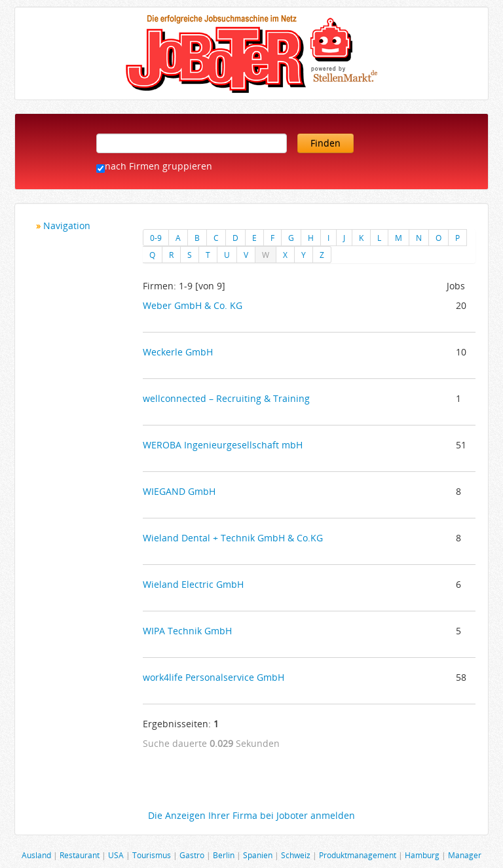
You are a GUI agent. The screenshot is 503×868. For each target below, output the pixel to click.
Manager (465, 855)
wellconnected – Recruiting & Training (226, 398)
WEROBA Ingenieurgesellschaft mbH (223, 445)
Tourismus (152, 855)
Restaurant (80, 855)
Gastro (192, 855)
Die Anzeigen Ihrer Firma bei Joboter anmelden (251, 815)
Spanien (258, 855)
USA (116, 855)
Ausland (36, 855)
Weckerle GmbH (178, 352)
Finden (326, 143)
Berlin (224, 855)
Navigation (67, 226)
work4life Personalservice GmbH (214, 677)
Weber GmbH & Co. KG (193, 305)
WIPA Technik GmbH (187, 631)
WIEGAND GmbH (179, 491)
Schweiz (296, 855)
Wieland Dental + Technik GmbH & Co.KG (233, 538)
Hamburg (422, 855)
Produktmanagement (358, 855)
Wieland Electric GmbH (193, 584)
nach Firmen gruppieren (158, 166)
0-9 (156, 238)
